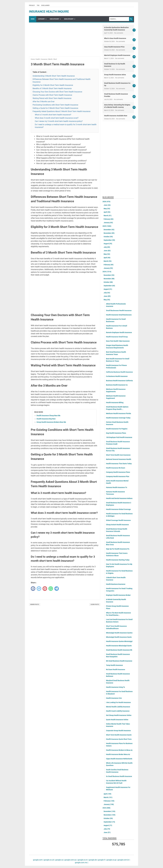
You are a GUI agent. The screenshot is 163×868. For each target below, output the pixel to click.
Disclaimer (45, 5)
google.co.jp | (112, 860)
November (109, 233)
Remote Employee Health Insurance (119, 332)
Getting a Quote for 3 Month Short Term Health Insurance (55, 108)
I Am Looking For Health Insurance (118, 702)
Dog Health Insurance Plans (116, 433)
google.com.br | (124, 860)
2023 (106, 808)
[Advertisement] (65, 41)
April (107, 212)
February (109, 219)
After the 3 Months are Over (44, 102)
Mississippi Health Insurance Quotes (119, 633)
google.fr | (102, 860)
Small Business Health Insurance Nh (119, 650)
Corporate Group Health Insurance (118, 731)
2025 (107, 226)
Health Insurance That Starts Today (119, 464)
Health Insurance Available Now (116, 116)
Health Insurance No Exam (116, 468)
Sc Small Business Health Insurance (119, 776)
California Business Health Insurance (119, 372)
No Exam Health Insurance (116, 670)
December (109, 230)
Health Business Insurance (116, 584)
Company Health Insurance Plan (118, 476)
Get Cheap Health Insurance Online (119, 715)
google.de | (93, 860)
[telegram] (57, 589)
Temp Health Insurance (114, 665)
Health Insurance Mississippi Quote (119, 646)
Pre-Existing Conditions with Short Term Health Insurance (55, 105)
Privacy (32, 5)
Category (41, 19)
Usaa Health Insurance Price (114, 47)
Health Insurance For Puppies (117, 429)
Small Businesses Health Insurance (119, 311)
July (107, 247)
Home (33, 19)
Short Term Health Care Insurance (118, 455)
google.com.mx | (82, 863)
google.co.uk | (49, 860)
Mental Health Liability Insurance (118, 707)
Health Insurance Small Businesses (119, 315)
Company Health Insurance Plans (118, 472)
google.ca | (59, 860)
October (108, 237)
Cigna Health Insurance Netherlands (119, 759)
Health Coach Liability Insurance (118, 711)
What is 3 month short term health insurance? (53, 115)
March (108, 216)
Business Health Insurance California (119, 381)
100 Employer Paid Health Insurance (119, 437)
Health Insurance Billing (115, 403)
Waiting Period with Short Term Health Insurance (52, 98)
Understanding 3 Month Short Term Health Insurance (54, 76)
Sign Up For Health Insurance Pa (118, 549)
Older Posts (95, 604)
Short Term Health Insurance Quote (119, 735)
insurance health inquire (49, 12)
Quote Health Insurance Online (117, 720)
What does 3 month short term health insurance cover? (57, 118)
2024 (107, 272)
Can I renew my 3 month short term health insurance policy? (59, 121)
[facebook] (33, 589)
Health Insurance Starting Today (118, 560)
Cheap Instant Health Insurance (117, 525)
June (107, 205)
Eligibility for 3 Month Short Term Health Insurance (53, 85)
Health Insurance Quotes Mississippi (119, 641)
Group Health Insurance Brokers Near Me (51, 422)
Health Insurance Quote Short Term (119, 739)
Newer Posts (35, 604)
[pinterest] (45, 589)
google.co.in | (83, 860)
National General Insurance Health (119, 459)
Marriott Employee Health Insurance (117, 55)
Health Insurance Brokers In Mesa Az (119, 750)
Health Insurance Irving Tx (115, 687)
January (108, 223)
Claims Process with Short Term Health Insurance (52, 95)
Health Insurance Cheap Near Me (48, 416)
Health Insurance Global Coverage (118, 509)
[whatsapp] (51, 589)
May (107, 209)
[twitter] (39, 589)
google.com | (38, 860)
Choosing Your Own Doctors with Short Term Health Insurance (57, 92)
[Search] (119, 19)
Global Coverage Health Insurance (118, 520)
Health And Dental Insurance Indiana (119, 498)
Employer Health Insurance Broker (118, 595)
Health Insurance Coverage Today (118, 418)
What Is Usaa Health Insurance (115, 38)
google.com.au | (71, 860)
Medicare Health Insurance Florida (119, 413)
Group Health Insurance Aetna (115, 75)
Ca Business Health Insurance (117, 376)
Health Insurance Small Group (117, 337)
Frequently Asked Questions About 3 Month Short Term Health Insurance (61, 111)
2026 (106, 202)
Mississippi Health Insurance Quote (119, 637)
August (108, 244)
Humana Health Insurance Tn (117, 487)
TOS (38, 5)
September (109, 240)
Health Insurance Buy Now (46, 419)
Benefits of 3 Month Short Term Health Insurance (52, 88)
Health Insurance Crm (114, 698)
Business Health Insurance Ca (117, 385)
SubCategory (54, 19)
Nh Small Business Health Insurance (119, 661)
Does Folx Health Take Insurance (118, 341)
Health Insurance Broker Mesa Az (118, 754)
